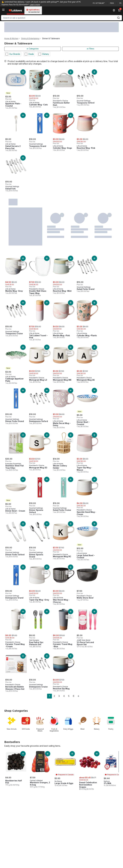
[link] (45, 696)
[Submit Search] (118, 18)
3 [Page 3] (59, 696)
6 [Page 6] (74, 696)
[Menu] (3, 10)
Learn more (35, 4)
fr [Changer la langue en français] (120, 3)
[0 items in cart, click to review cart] (120, 10)
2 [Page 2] (54, 696)
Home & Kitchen (11, 39)
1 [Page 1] (50, 696)
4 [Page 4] (64, 696)
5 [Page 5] (69, 696)
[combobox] (61, 18)
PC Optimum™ (99, 3)
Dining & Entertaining (30, 39)
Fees (112, 3)
